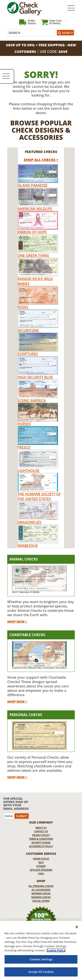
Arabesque (28, 546)
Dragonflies (29, 522)
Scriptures (28, 354)
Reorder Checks (41, 893)
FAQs (41, 874)
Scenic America (32, 401)
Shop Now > (17, 622)
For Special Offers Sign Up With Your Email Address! (16, 804)
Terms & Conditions (41, 839)
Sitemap (41, 866)
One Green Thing (33, 255)
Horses (24, 424)
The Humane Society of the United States (39, 496)
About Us (41, 828)
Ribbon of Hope (32, 232)
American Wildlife (35, 209)
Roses (23, 307)
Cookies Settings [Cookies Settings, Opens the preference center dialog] (41, 959)
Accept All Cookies (41, 972)
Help (41, 862)
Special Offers (41, 901)
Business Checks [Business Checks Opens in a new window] (41, 897)
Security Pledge (41, 843)
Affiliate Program (41, 870)
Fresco (24, 447)
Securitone (28, 330)
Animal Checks (24, 559)
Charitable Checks (27, 635)
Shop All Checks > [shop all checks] (41, 160)
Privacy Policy (41, 835)
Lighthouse (28, 471)
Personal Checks (26, 715)
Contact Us (41, 831)
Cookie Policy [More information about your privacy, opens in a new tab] (56, 950)
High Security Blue (35, 377)
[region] (41, 950)
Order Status (41, 859)
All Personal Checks (41, 886)
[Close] (77, 927)
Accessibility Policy (41, 846)
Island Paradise (32, 185)
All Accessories (41, 890)
